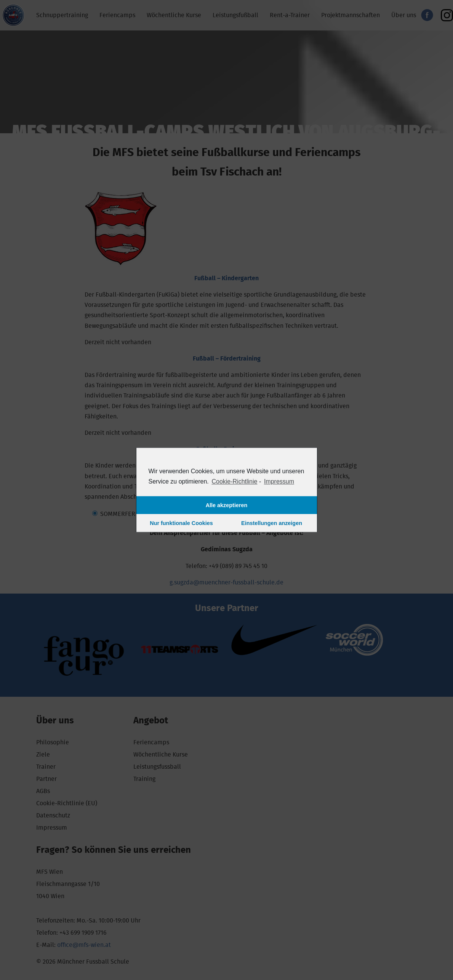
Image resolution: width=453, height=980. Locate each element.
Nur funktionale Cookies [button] (181, 523)
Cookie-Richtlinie (234, 481)
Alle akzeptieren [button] (227, 505)
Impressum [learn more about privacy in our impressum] (279, 481)
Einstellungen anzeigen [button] (272, 523)
